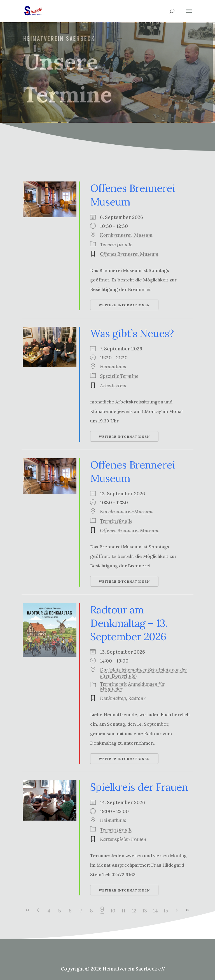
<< (28, 910)
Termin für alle (116, 245)
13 (145, 911)
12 (134, 911)
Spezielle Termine (119, 376)
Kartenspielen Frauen (123, 839)
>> (187, 910)
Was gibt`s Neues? (132, 333)
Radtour (137, 698)
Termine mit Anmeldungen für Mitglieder (133, 686)
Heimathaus (113, 367)
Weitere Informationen (124, 305)
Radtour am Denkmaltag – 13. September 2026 (129, 623)
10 (113, 911)
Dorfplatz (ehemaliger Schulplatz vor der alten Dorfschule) (144, 673)
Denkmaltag (113, 698)
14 (155, 911)
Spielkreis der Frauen (139, 787)
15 (166, 911)
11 (123, 911)
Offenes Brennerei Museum (129, 254)
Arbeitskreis (113, 386)
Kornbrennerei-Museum (126, 235)
